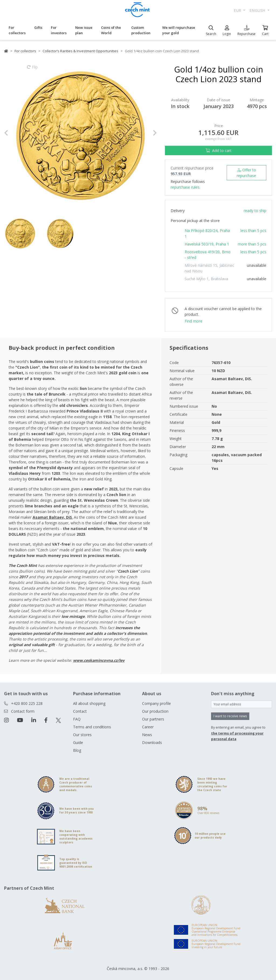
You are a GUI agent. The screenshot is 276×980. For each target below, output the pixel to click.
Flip (32, 70)
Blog (77, 750)
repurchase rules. (185, 187)
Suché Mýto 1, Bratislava (206, 279)
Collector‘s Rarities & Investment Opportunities (80, 51)
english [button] (258, 10)
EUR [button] (238, 10)
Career (148, 727)
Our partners (153, 719)
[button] (15, 133)
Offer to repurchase (246, 173)
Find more (194, 321)
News (147, 735)
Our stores (82, 735)
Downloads (152, 742)
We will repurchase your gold (179, 30)
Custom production (141, 30)
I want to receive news (230, 716)
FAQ (77, 719)
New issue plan (84, 30)
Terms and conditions (92, 727)
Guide (78, 742)
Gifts (38, 27)
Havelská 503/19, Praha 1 (207, 244)
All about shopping (89, 703)
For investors (59, 30)
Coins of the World (111, 30)
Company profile (156, 703)
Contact (80, 711)
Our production (155, 711)
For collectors (17, 30)
